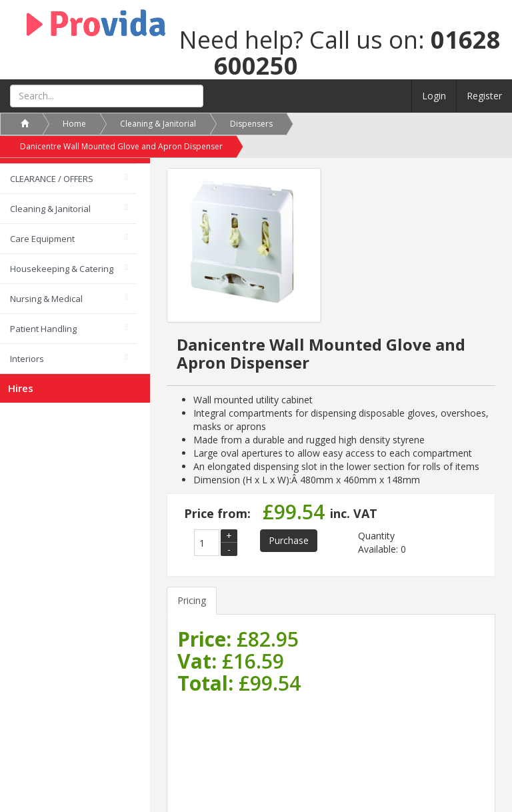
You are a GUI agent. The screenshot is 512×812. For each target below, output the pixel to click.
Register (484, 96)
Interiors (27, 359)
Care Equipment (42, 239)
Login (434, 96)
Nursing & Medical (46, 299)
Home (74, 124)
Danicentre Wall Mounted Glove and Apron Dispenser (121, 146)
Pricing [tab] (192, 600)
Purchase (289, 540)
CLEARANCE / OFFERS (52, 179)
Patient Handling (43, 329)
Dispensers (251, 124)
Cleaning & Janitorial (50, 209)
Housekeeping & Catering (62, 269)
